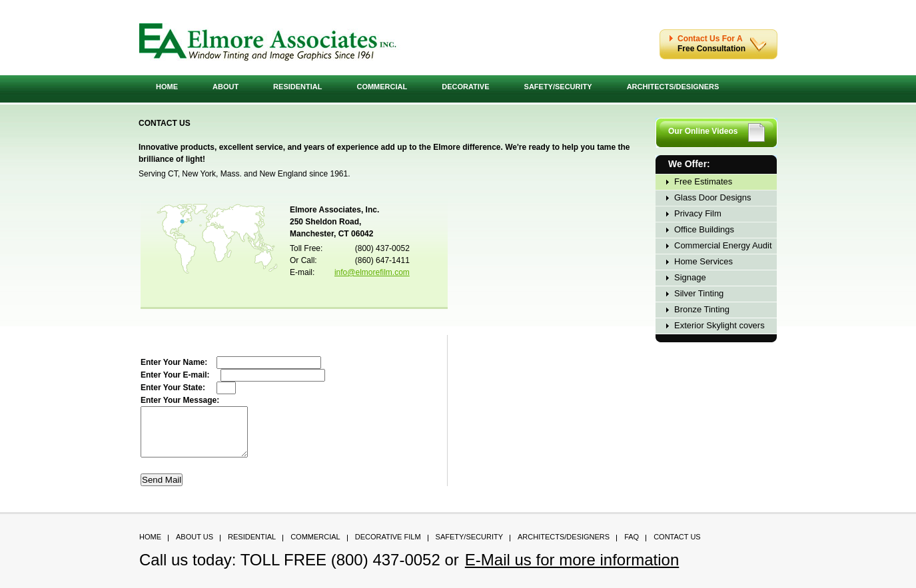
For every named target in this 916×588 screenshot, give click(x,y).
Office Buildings (704, 229)
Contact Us (677, 547)
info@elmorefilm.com (372, 272)
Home (167, 87)
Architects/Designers (673, 87)
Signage (690, 277)
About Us (195, 547)
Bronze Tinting (702, 309)
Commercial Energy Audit (723, 245)
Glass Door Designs (712, 197)
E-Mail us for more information (572, 570)
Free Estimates (703, 181)
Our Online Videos (703, 131)
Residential (297, 87)
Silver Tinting (699, 293)
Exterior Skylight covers (719, 325)
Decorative (465, 87)
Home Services (703, 261)
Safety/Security (558, 87)
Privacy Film (698, 213)
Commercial (382, 87)
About (226, 87)
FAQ (632, 547)
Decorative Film (388, 547)
